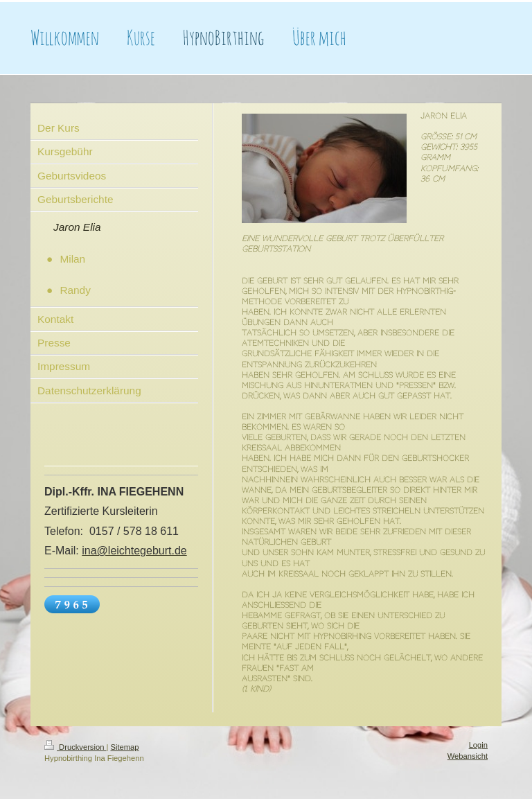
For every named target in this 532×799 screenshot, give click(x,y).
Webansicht (468, 756)
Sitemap (125, 747)
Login (478, 745)
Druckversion (76, 747)
